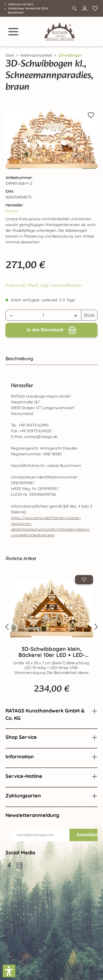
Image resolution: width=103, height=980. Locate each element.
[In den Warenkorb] (51, 330)
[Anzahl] (44, 315)
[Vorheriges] (7, 627)
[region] (51, 140)
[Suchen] (74, 9)
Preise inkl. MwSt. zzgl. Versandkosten (44, 285)
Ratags (12, 211)
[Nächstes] (96, 627)
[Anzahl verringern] (11, 315)
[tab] (50, 359)
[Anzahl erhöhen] (76, 315)
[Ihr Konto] (85, 9)
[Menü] (13, 32)
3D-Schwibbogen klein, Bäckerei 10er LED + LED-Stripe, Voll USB (52, 652)
